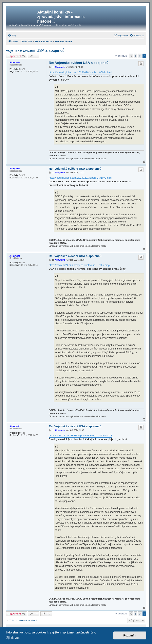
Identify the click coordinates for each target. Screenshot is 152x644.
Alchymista (15, 62)
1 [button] (135, 56)
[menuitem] (12, 36)
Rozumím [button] (130, 635)
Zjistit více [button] (13, 638)
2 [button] (140, 56)
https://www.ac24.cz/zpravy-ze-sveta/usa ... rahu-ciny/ (79, 265)
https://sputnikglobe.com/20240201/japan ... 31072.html (80, 178)
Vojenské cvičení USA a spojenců (35, 50)
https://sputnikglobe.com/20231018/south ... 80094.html (80, 72)
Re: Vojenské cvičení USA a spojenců (78, 63)
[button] (131, 56)
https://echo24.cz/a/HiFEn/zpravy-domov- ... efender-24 (80, 436)
